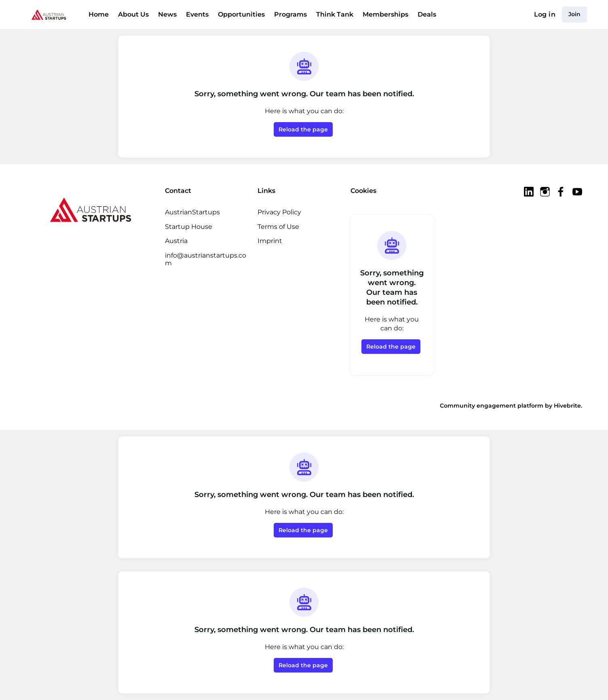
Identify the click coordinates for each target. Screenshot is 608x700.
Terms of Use (278, 227)
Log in (545, 14)
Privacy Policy (279, 212)
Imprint (270, 241)
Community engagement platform (492, 406)
